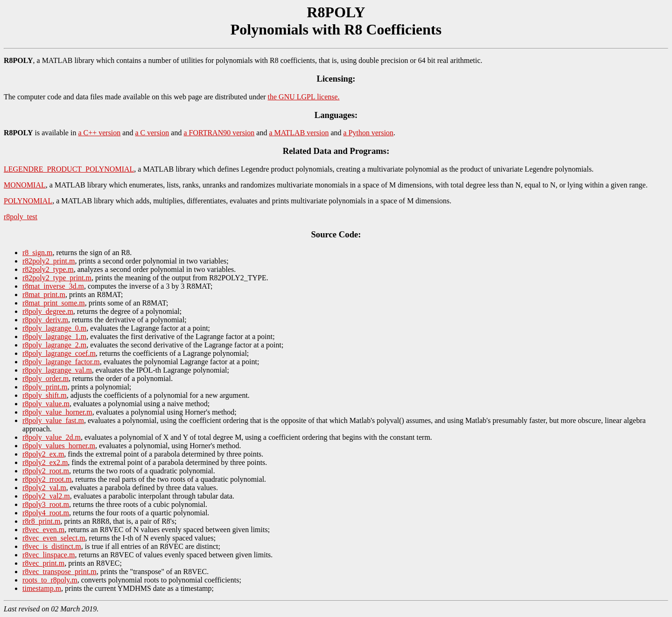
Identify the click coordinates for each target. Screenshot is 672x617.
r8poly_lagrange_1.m (54, 336)
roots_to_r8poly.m (50, 580)
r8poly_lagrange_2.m (54, 345)
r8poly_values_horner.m (59, 446)
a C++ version (99, 133)
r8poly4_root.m (46, 513)
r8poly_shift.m (45, 395)
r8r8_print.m (41, 521)
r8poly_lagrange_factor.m (61, 362)
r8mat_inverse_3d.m (53, 286)
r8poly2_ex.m (43, 454)
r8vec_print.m (43, 563)
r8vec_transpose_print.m (59, 572)
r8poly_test (21, 217)
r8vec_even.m (43, 530)
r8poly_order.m (45, 378)
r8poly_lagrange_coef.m (59, 353)
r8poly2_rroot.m (47, 479)
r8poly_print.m (45, 387)
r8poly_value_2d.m (52, 437)
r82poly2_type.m (48, 269)
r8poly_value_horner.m (57, 412)
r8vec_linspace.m (49, 555)
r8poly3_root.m (46, 504)
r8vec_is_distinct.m (52, 546)
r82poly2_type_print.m (57, 278)
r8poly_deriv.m (45, 320)
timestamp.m (42, 588)
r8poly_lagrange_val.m (57, 370)
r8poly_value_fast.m (53, 420)
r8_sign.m (37, 253)
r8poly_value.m (46, 404)
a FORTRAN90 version (219, 133)
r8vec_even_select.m (54, 538)
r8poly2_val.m (44, 488)
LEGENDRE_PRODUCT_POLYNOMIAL (69, 169)
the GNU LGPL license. (304, 97)
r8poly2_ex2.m (45, 462)
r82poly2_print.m (49, 261)
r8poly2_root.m (46, 471)
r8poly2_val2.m (46, 496)
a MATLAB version (299, 133)
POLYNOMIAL (28, 201)
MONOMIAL (25, 185)
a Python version (369, 133)
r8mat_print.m (44, 295)
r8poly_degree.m (48, 311)
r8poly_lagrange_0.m (54, 328)
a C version (152, 133)
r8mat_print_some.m (54, 303)
